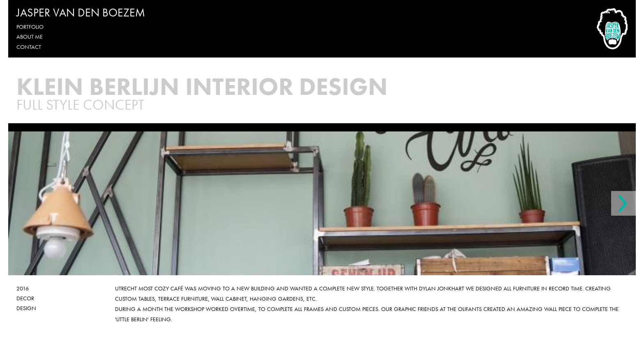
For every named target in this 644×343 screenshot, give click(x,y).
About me (30, 37)
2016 (23, 288)
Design (26, 308)
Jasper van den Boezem (81, 13)
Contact (29, 47)
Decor (25, 298)
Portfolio (30, 27)
